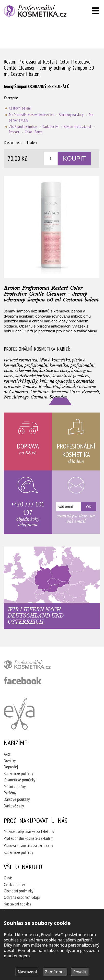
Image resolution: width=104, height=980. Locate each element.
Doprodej (11, 767)
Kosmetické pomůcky (20, 780)
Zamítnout (55, 972)
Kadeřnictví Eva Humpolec (19, 713)
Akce (7, 754)
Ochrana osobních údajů (22, 897)
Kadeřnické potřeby (18, 773)
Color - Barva (34, 132)
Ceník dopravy (14, 885)
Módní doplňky (15, 787)
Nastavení (27, 972)
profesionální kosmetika (36, 666)
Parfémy (10, 793)
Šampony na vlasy (71, 115)
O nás (8, 878)
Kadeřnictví (50, 126)
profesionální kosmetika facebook (23, 681)
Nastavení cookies (18, 904)
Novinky (10, 760)
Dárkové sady (14, 806)
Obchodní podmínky (19, 891)
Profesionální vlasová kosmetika (31, 115)
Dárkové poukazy (17, 799)
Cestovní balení (20, 108)
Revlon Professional (77, 126)
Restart (14, 132)
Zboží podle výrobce (23, 126)
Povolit (80, 972)
